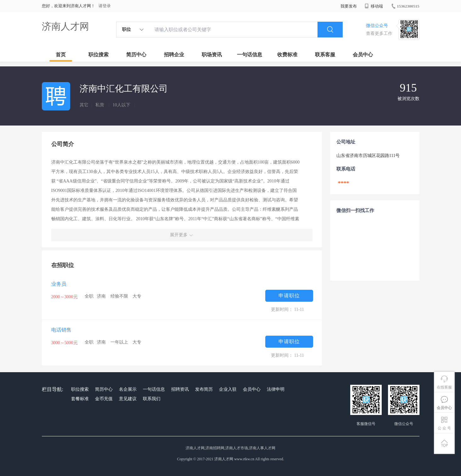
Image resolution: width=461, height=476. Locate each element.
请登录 (105, 6)
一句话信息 (250, 55)
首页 (61, 55)
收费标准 (287, 55)
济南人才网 (65, 26)
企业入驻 (228, 389)
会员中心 (363, 55)
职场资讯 (212, 55)
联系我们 (152, 399)
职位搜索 (98, 55)
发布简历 (204, 389)
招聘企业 (174, 55)
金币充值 (104, 399)
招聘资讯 (180, 389)
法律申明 (276, 389)
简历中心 (136, 55)
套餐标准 (80, 399)
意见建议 (128, 399)
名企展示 (128, 389)
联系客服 (325, 55)
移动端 (374, 6)
